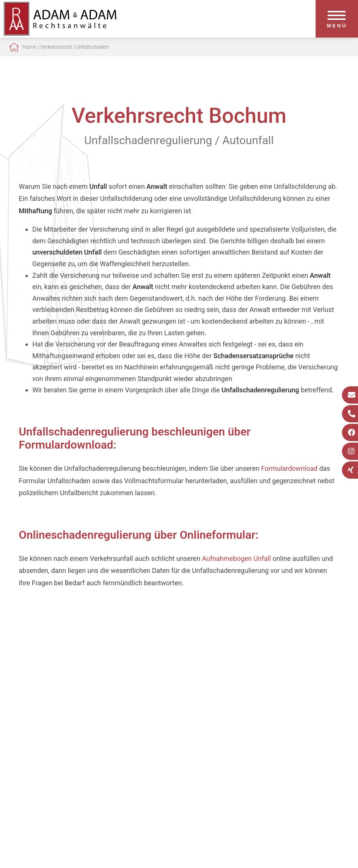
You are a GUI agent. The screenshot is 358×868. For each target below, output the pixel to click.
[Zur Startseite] (60, 33)
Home (29, 47)
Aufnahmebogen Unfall (236, 558)
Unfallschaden (92, 47)
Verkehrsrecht (56, 47)
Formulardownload (289, 468)
